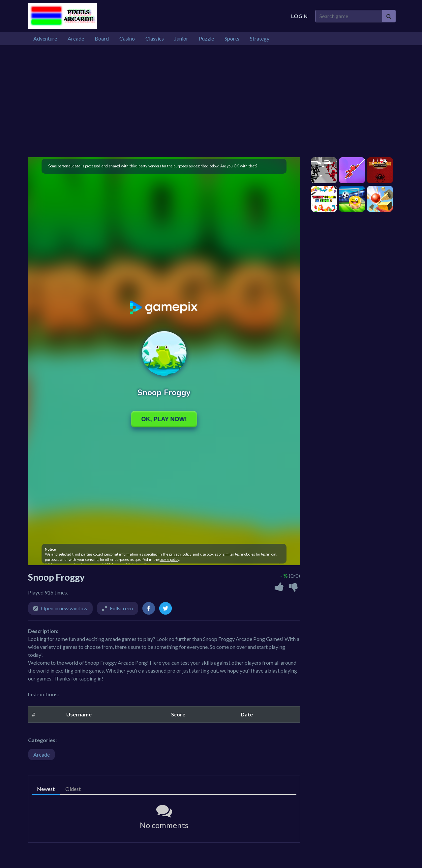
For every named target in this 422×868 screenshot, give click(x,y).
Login (299, 16)
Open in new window (64, 608)
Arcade (42, 754)
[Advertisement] (211, 101)
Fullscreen (121, 608)
